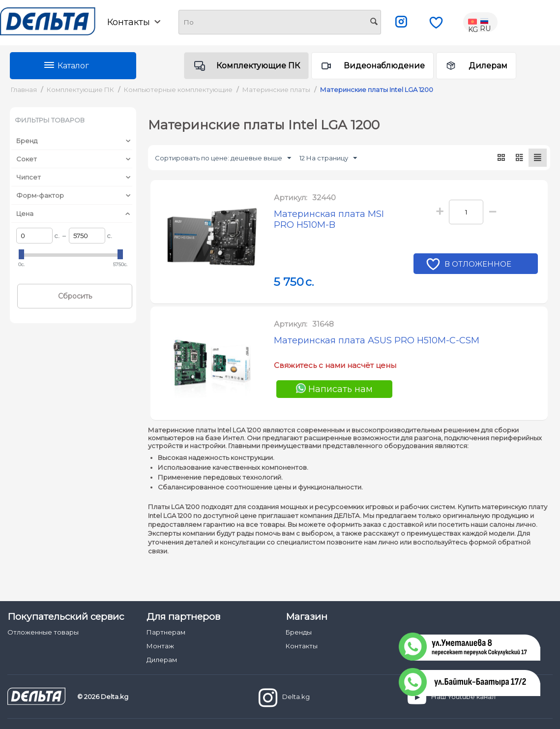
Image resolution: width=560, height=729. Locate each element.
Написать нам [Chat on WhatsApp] (334, 389)
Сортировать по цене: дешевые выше (223, 158)
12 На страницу (328, 158)
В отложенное (479, 265)
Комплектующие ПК (258, 66)
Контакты (134, 22)
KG (473, 22)
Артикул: (291, 197)
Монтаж (160, 646)
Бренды (299, 632)
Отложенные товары (43, 632)
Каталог (73, 66)
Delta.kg (284, 698)
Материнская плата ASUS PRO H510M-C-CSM (377, 340)
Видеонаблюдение (384, 66)
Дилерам (488, 66)
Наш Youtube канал (452, 698)
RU (485, 22)
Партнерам (166, 632)
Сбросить (75, 296)
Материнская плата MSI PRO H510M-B (329, 219)
